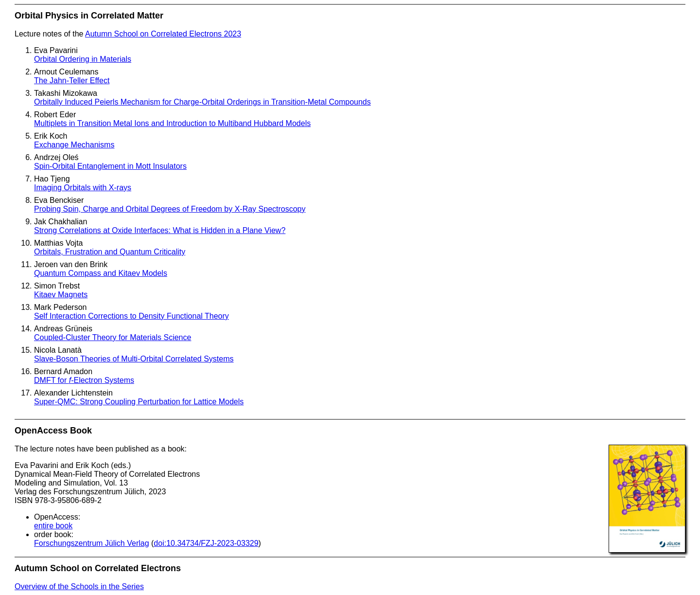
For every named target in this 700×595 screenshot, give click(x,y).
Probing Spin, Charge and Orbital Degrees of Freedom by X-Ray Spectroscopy (170, 209)
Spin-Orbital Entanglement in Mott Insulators (110, 166)
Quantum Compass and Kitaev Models (101, 273)
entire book (53, 526)
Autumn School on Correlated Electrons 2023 (163, 34)
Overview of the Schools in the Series (79, 586)
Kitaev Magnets (61, 295)
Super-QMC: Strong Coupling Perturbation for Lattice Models (139, 402)
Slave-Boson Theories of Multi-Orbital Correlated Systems (134, 359)
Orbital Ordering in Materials (83, 59)
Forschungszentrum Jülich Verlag (92, 543)
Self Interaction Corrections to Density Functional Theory (131, 316)
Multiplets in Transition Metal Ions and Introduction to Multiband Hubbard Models (172, 123)
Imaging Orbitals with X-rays (83, 188)
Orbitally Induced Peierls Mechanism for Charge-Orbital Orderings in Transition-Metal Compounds (202, 102)
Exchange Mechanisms (74, 145)
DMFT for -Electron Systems (84, 380)
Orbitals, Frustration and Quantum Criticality (110, 252)
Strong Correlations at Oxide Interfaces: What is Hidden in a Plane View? (160, 230)
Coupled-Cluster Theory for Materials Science (113, 337)
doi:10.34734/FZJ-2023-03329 (206, 543)
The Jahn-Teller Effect (72, 81)
